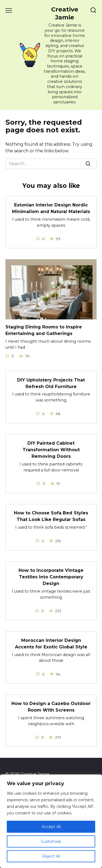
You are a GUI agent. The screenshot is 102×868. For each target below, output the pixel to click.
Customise (51, 841)
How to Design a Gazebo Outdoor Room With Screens (51, 707)
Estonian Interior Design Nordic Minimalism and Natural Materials (51, 208)
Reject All (51, 856)
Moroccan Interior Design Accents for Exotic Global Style (51, 643)
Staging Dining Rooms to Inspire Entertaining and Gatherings (44, 330)
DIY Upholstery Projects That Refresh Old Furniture (51, 383)
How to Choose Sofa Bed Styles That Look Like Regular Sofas (51, 516)
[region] (51, 821)
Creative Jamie (65, 13)
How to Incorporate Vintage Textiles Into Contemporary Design (51, 577)
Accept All (51, 827)
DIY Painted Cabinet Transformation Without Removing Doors (51, 450)
